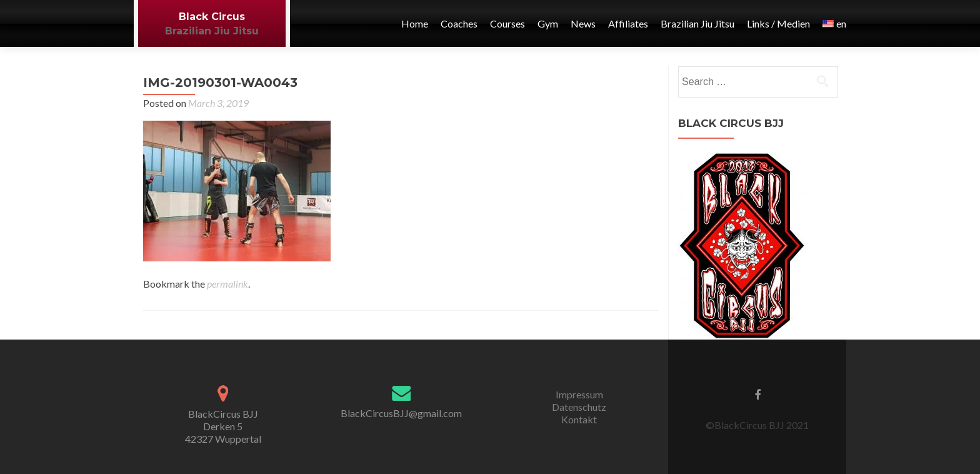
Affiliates (628, 23)
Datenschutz (579, 407)
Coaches (459, 23)
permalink (227, 284)
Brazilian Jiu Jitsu (212, 31)
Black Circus (212, 17)
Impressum (579, 394)
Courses (507, 23)
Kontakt (579, 419)
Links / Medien (778, 23)
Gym (548, 23)
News (583, 23)
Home (415, 23)
